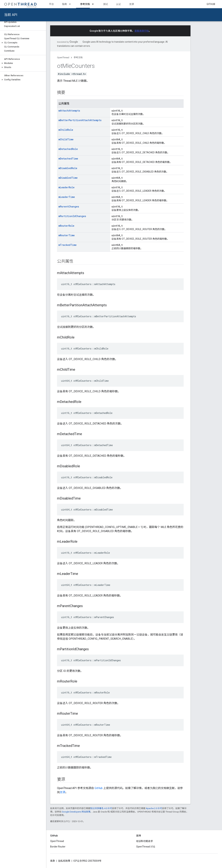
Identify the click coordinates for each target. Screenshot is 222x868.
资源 (132, 4)
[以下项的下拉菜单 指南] (71, 4)
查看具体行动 (142, 31)
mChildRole (66, 130)
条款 (53, 861)
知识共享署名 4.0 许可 (101, 808)
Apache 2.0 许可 (154, 808)
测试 (106, 4)
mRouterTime (67, 235)
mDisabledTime (68, 178)
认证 (119, 4)
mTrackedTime (67, 245)
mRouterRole (66, 226)
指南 (64, 4)
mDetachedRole (68, 149)
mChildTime (66, 139)
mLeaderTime (67, 197)
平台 (51, 4)
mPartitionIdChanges (72, 216)
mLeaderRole (66, 187)
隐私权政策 (64, 861)
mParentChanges (69, 207)
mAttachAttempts (69, 111)
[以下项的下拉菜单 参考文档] (94, 4)
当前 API (11, 15)
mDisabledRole (68, 168)
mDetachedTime (68, 159)
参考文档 (78, 57)
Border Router (58, 847)
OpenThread (63, 57)
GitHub (211, 4)
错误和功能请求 (145, 841)
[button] (23, 43)
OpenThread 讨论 (146, 847)
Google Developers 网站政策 (76, 812)
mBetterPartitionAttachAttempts (80, 120)
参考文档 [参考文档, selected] (85, 4)
